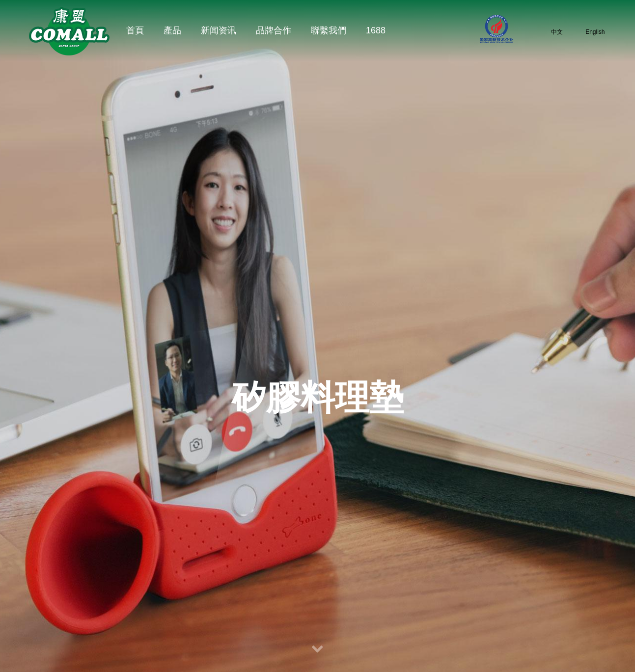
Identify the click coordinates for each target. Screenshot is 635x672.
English (589, 32)
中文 (550, 32)
